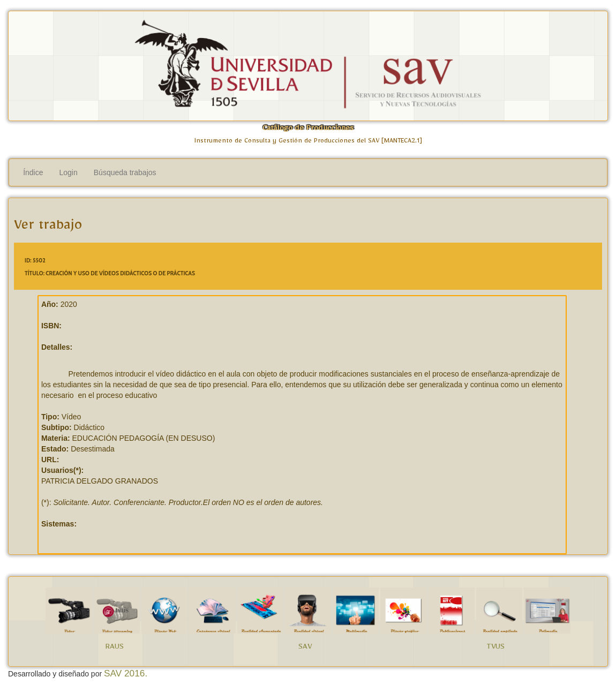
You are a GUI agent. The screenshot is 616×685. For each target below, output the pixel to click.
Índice (33, 172)
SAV (305, 648)
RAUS (114, 648)
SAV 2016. (126, 673)
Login (69, 172)
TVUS (495, 648)
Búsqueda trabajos (125, 172)
